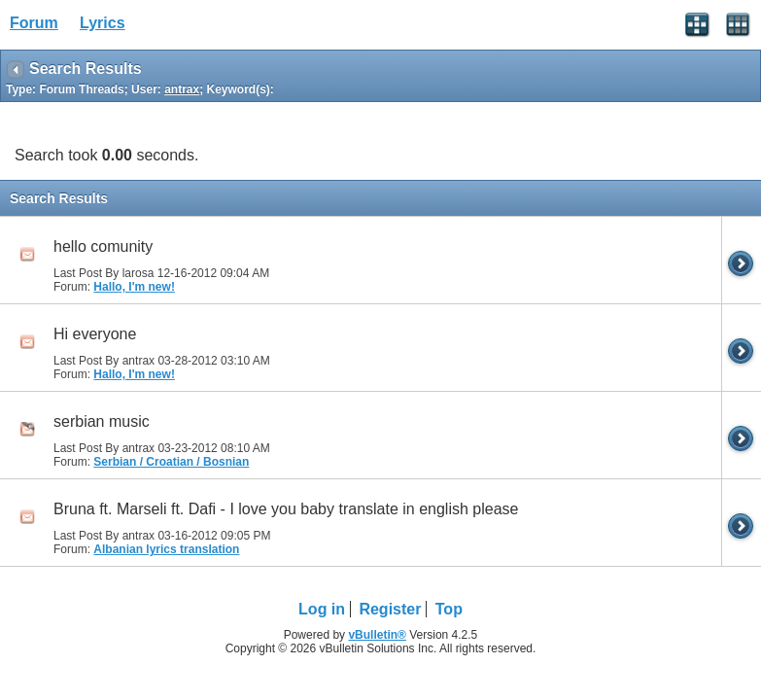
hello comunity (103, 246)
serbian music (102, 421)
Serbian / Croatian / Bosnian (171, 462)
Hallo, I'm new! (134, 287)
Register (390, 609)
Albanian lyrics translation (166, 549)
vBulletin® (377, 635)
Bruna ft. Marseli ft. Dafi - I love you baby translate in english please (286, 509)
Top (449, 609)
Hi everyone (95, 334)
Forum (34, 23)
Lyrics (103, 23)
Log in (322, 609)
